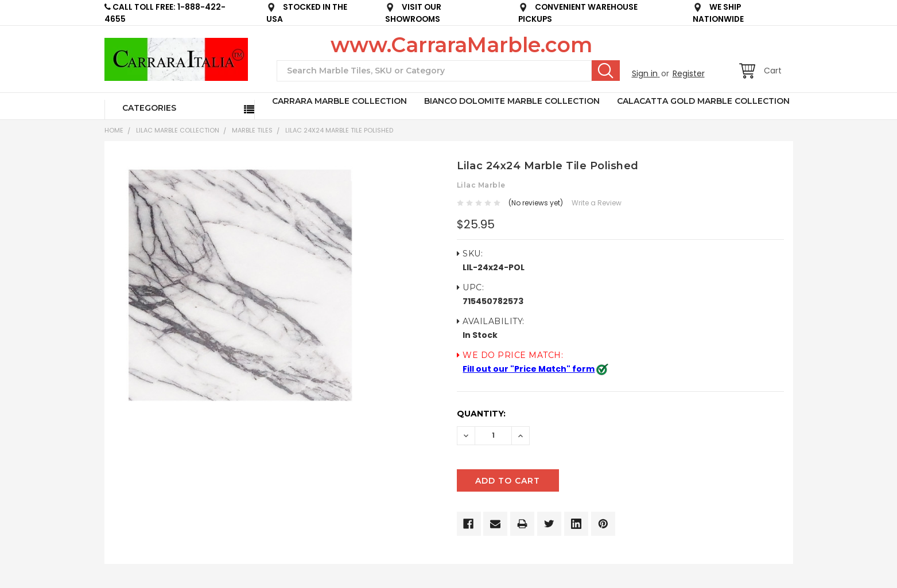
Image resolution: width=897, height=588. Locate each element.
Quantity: (481, 414)
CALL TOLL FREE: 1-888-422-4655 (165, 13)
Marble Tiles (252, 130)
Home (114, 130)
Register (689, 73)
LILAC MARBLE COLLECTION (178, 130)
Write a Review (597, 203)
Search (606, 71)
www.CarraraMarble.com (461, 45)
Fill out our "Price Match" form (529, 369)
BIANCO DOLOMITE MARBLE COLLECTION (512, 101)
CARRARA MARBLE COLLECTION (339, 101)
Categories (149, 108)
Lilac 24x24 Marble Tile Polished (339, 130)
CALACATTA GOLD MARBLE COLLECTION (703, 101)
